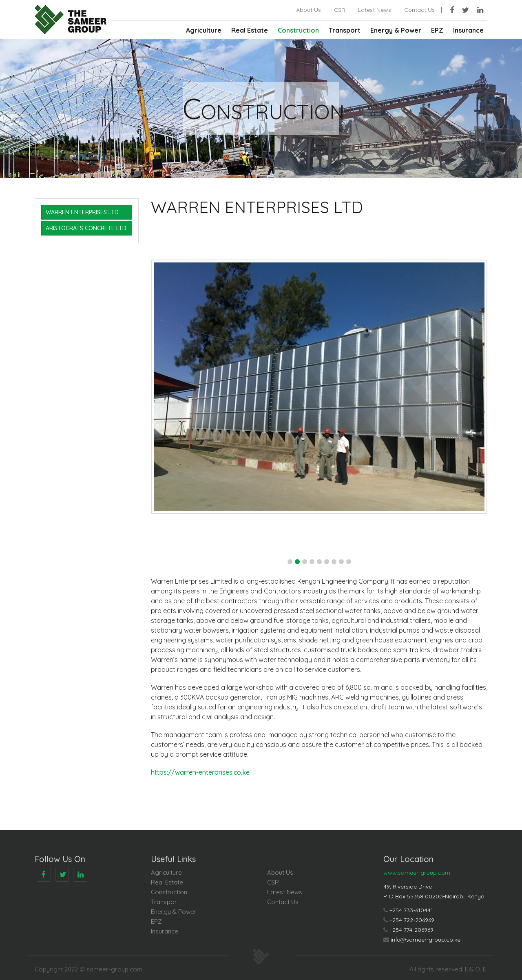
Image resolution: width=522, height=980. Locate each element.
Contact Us (419, 10)
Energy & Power (396, 30)
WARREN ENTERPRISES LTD (82, 212)
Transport (345, 30)
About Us (309, 10)
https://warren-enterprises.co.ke (200, 772)
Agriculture (204, 30)
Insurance (468, 30)
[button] (290, 562)
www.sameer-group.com (417, 873)
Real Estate (250, 30)
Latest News (375, 10)
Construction (298, 30)
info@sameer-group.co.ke (426, 940)
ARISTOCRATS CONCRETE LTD (86, 228)
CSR (340, 10)
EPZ (437, 30)
